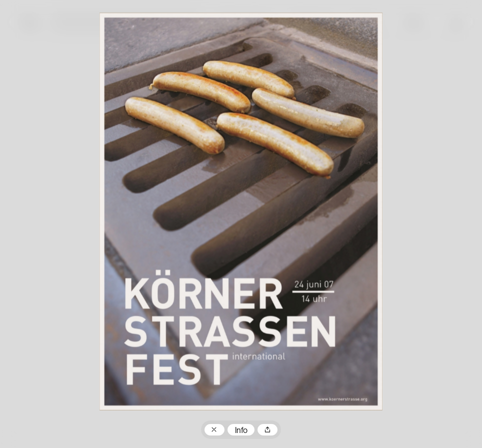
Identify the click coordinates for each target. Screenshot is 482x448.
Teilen (267, 430)
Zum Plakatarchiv (214, 430)
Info (241, 431)
